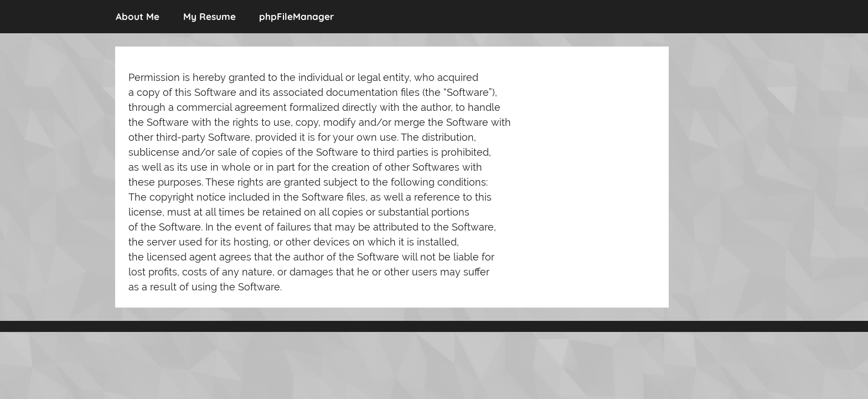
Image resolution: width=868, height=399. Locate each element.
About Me (138, 16)
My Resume (210, 16)
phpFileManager (296, 16)
